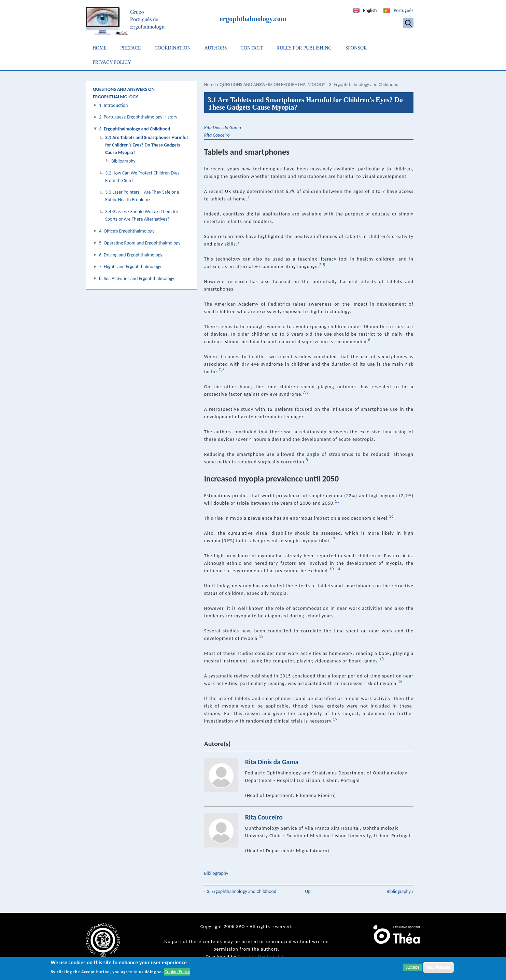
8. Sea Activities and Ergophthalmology (137, 278)
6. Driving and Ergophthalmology (131, 255)
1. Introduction (113, 105)
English (370, 10)
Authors (215, 48)
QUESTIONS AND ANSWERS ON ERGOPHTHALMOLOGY (272, 85)
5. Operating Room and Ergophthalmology (140, 243)
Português (404, 10)
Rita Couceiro (217, 135)
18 (400, 682)
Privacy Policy (112, 62)
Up (308, 891)
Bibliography (216, 873)
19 (335, 719)
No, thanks (438, 969)
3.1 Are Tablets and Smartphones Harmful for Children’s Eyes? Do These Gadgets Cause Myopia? (146, 145)
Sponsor (356, 48)
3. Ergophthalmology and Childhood (364, 85)
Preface (130, 48)
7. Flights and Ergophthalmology (130, 267)
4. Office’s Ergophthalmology (127, 231)
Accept (413, 969)
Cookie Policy (177, 973)
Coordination (173, 48)
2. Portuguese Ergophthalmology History (138, 117)
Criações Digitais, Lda (262, 957)
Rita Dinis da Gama (223, 128)
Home (100, 48)
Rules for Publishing (304, 48)
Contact (252, 48)
